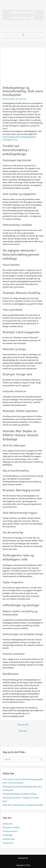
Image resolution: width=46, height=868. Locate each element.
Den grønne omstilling (11, 827)
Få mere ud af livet (10, 831)
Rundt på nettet (9, 99)
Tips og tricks (21, 99)
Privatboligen (8, 835)
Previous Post (23, 725)
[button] (23, 35)
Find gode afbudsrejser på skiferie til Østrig (19, 794)
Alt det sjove (7, 824)
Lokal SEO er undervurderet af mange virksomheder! (23, 805)
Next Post (23, 731)
